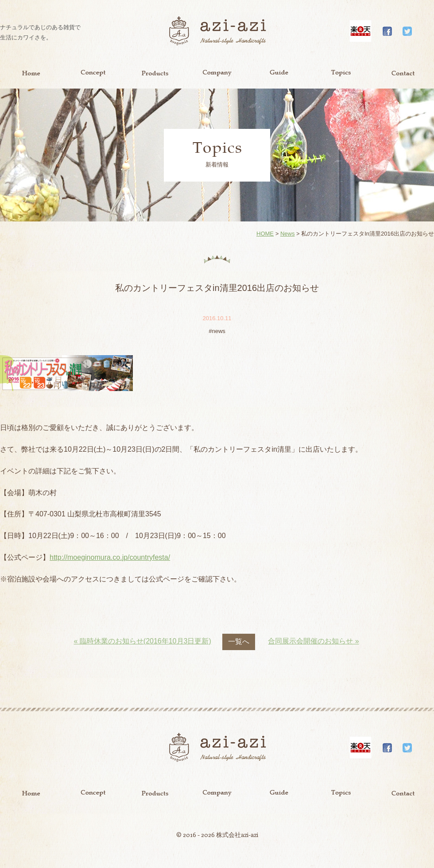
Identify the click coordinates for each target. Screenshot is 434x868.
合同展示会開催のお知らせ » (313, 641)
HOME (265, 234)
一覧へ (239, 641)
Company (217, 73)
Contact (403, 73)
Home (31, 73)
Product (155, 73)
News (288, 234)
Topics (341, 73)
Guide (279, 73)
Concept (93, 73)
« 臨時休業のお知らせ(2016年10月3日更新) (142, 641)
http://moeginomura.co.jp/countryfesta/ (110, 557)
